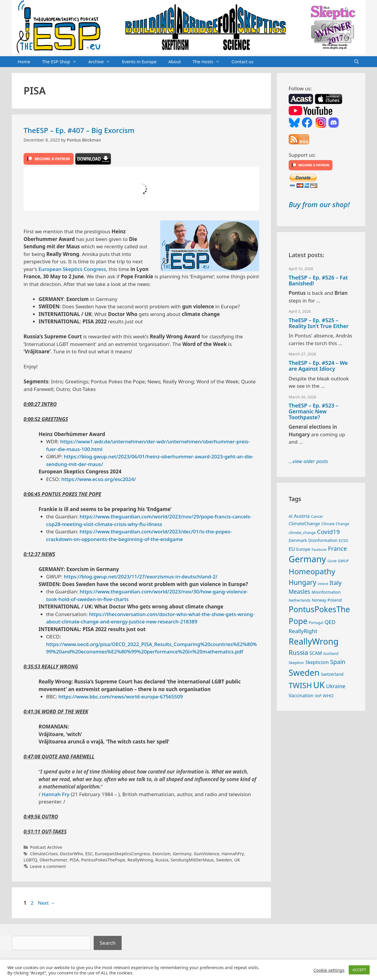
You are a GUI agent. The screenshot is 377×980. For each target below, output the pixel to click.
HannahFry (233, 854)
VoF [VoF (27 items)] (318, 696)
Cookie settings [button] (329, 970)
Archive (102, 62)
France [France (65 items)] (338, 548)
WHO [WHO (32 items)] (328, 696)
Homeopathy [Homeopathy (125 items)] (312, 571)
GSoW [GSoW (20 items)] (332, 561)
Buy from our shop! (319, 204)
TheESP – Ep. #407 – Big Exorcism (79, 130)
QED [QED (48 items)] (330, 622)
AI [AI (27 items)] (291, 516)
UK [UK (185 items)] (319, 685)
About (175, 61)
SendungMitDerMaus (192, 860)
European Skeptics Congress (72, 269)
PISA (74, 860)
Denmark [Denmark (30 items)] (298, 540)
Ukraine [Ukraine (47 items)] (336, 686)
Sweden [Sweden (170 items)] (304, 673)
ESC (89, 854)
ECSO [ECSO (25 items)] (343, 540)
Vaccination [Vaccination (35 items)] (301, 696)
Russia (162, 860)
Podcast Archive (46, 847)
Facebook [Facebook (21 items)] (319, 549)
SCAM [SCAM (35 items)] (316, 653)
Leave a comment (48, 866)
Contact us (243, 61)
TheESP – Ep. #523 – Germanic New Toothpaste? (314, 411)
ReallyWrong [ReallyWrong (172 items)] (314, 641)
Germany (182, 854)
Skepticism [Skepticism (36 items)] (317, 662)
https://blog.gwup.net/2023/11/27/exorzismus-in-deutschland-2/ (140, 576)
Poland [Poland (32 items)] (335, 600)
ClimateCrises (44, 854)
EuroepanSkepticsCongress (122, 854)
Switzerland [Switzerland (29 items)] (332, 674)
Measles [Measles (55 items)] (299, 592)
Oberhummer (53, 860)
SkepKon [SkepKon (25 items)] (296, 663)
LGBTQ (30, 860)
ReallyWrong (140, 860)
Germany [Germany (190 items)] (307, 559)
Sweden (224, 860)
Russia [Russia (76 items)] (298, 652)
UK (237, 860)
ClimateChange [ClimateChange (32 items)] (304, 523)
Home (24, 61)
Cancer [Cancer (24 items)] (317, 516)
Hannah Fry (56, 794)
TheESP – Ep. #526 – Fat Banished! (318, 280)
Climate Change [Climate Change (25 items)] (335, 524)
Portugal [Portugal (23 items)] (316, 623)
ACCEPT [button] (359, 970)
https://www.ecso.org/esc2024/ (99, 479)
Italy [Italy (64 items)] (335, 583)
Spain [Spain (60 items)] (338, 662)
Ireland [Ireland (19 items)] (323, 584)
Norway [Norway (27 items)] (319, 600)
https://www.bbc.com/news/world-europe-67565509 (120, 697)
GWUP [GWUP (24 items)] (343, 561)
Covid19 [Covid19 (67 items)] (328, 532)
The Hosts (209, 62)
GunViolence (207, 854)
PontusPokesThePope (103, 860)
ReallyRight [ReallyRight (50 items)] (303, 631)
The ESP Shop (62, 62)
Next (46, 903)
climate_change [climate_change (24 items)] (302, 533)
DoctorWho (72, 854)
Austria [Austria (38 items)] (302, 516)
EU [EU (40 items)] (292, 549)
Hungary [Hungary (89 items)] (302, 582)
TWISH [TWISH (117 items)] (300, 685)
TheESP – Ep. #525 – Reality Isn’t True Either (319, 323)
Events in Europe (139, 61)
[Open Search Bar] (357, 62)
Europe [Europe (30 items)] (303, 549)
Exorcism (161, 854)
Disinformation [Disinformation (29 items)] (323, 540)
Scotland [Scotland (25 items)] (331, 653)
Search (108, 943)
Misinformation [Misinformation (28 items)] (326, 592)
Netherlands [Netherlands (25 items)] (300, 600)
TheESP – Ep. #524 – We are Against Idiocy (318, 366)
